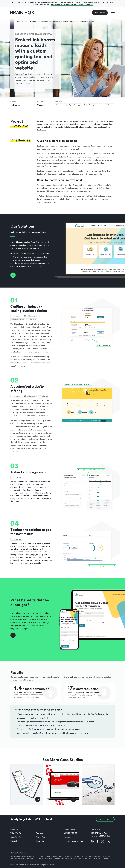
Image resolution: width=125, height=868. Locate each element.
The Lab (14, 841)
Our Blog (40, 833)
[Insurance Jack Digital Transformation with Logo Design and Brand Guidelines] (98, 785)
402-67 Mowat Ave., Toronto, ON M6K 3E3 (100, 835)
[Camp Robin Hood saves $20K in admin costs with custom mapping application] (27, 785)
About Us (40, 841)
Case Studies (21, 22)
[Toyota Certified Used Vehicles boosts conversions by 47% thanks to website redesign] (62, 785)
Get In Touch (100, 13)
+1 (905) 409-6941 (71, 833)
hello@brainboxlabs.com (75, 842)
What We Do (16, 833)
